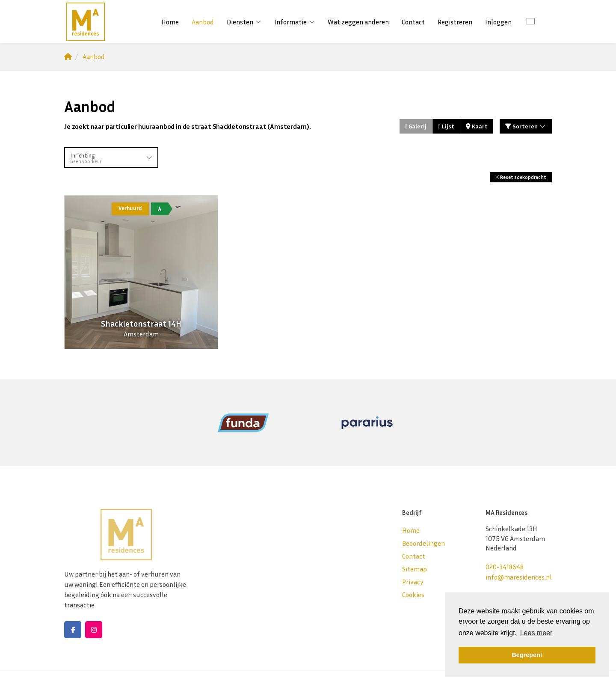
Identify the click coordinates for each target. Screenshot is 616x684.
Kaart (477, 126)
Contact (413, 22)
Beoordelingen (423, 543)
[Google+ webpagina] (94, 630)
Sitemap (415, 569)
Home (170, 22)
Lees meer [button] (536, 633)
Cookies (413, 595)
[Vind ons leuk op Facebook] (73, 630)
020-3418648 (505, 567)
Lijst (446, 126)
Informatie (295, 22)
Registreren (455, 22)
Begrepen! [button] (527, 655)
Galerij (416, 126)
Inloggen (498, 22)
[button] (521, 177)
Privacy (413, 582)
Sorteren (526, 126)
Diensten (244, 22)
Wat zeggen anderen (358, 22)
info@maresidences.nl (519, 577)
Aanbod (203, 22)
